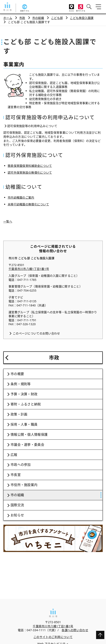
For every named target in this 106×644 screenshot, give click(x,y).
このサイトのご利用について (53, 637)
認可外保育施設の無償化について (30, 172)
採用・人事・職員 (24, 424)
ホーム (8, 18)
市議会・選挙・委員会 (27, 445)
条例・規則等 (21, 384)
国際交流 (17, 505)
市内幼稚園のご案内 (21, 197)
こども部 (57, 18)
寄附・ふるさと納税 (26, 404)
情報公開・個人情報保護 (29, 434)
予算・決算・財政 (24, 394)
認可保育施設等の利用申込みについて (32, 126)
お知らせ (17, 515)
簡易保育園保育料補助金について (30, 166)
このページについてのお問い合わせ (36, 333)
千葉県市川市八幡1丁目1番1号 (29, 269)
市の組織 (38, 18)
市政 (22, 18)
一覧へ (8, 221)
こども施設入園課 (82, 18)
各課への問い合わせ (75, 630)
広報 (14, 455)
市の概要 (17, 374)
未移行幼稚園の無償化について (28, 204)
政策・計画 (19, 414)
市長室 (16, 475)
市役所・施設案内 (24, 485)
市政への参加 (21, 465)
